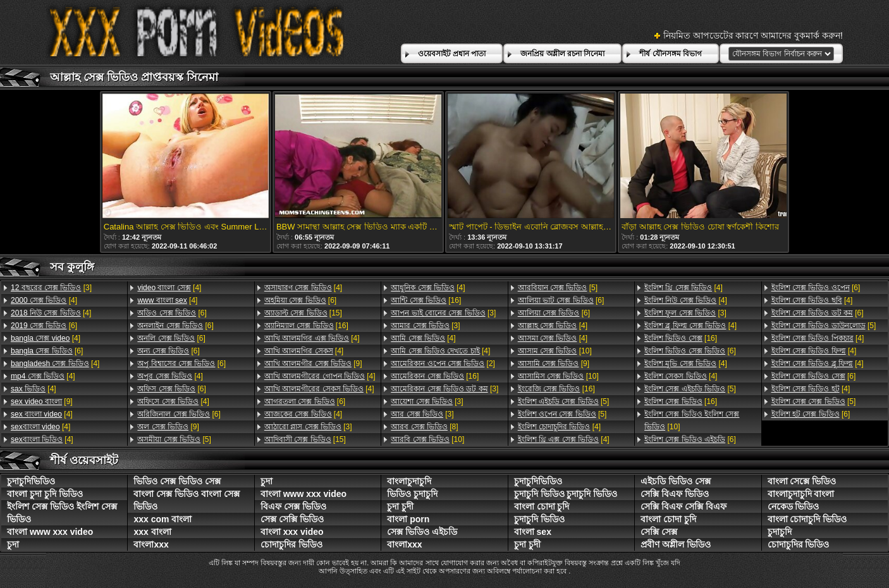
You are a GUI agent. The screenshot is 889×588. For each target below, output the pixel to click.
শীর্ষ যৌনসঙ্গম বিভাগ (671, 54)
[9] (42, 401)
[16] (306, 326)
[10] (427, 439)
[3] (51, 288)
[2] (443, 364)
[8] (424, 427)
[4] (44, 300)
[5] (174, 439)
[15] (303, 313)
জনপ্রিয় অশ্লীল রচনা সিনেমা (562, 54)
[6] (44, 326)
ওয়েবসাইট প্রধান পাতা (452, 54)
